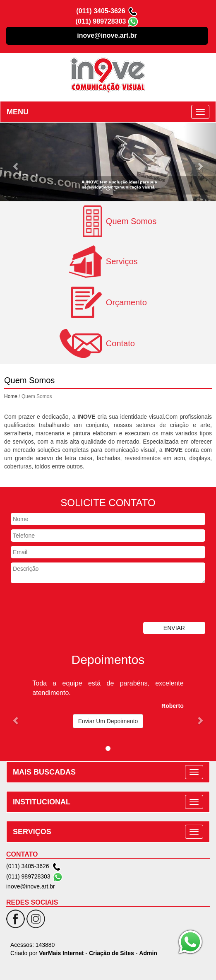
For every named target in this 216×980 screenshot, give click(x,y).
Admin (148, 953)
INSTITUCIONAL (42, 802)
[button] (16, 162)
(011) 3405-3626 (101, 11)
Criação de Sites (112, 953)
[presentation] (63, 603)
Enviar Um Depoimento (108, 721)
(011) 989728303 (101, 21)
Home (11, 396)
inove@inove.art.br (107, 35)
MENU (18, 112)
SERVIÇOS (32, 832)
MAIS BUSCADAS (44, 772)
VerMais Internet (61, 953)
